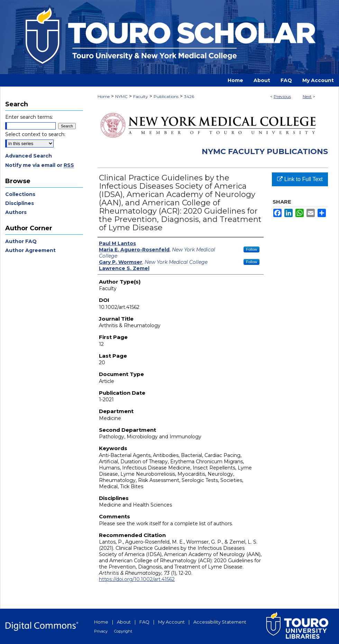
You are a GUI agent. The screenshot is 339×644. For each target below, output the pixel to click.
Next (307, 96)
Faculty (141, 96)
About (124, 622)
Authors (16, 212)
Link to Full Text (300, 179)
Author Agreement (30, 250)
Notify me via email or (40, 165)
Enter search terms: (29, 117)
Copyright (123, 631)
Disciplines (20, 203)
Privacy (101, 631)
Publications (166, 96)
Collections (20, 194)
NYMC (121, 96)
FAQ (144, 622)
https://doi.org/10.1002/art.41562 (137, 579)
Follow (251, 249)
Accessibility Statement (220, 622)
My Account (171, 622)
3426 (189, 96)
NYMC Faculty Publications (265, 151)
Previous (282, 96)
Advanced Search (29, 156)
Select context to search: (35, 134)
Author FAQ (21, 241)
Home (104, 96)
